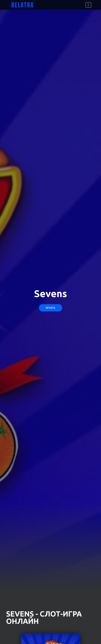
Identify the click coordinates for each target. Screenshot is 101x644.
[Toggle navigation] (88, 5)
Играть (51, 308)
